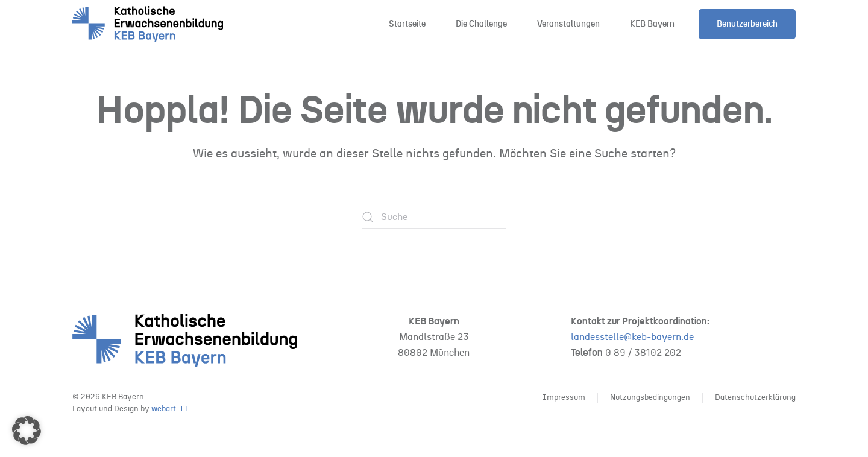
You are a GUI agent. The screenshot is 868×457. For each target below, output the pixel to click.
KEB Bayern (652, 24)
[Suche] (434, 217)
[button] (27, 430)
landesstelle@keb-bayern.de (632, 337)
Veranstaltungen (568, 24)
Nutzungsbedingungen (650, 398)
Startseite (407, 24)
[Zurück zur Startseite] (148, 24)
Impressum (564, 398)
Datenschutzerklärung (755, 398)
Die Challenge (481, 24)
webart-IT (170, 409)
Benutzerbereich (747, 24)
